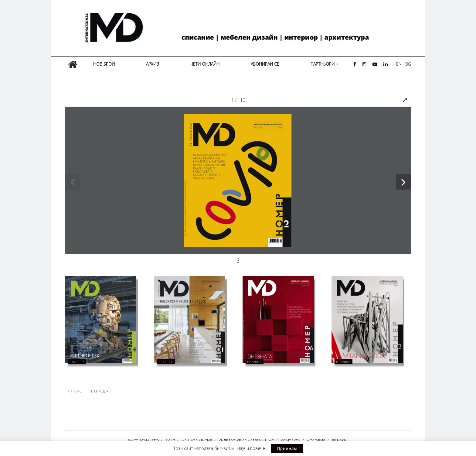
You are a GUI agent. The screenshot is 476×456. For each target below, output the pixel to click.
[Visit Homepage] (240, 28)
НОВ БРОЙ (104, 64)
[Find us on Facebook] (355, 64)
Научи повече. (251, 448)
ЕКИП (170, 441)
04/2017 (77, 362)
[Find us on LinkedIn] (386, 64)
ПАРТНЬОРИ (323, 64)
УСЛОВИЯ (316, 441)
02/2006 (343, 362)
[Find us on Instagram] (364, 64)
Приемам (287, 448)
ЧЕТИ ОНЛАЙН (205, 64)
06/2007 (255, 362)
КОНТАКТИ (291, 441)
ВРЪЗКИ (339, 441)
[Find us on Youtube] (375, 64)
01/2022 (166, 362)
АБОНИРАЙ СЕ (265, 64)
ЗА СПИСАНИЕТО (143, 441)
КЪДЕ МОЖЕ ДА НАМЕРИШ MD (246, 441)
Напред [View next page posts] (100, 391)
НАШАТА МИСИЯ (197, 441)
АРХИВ (153, 64)
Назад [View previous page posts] (75, 391)
